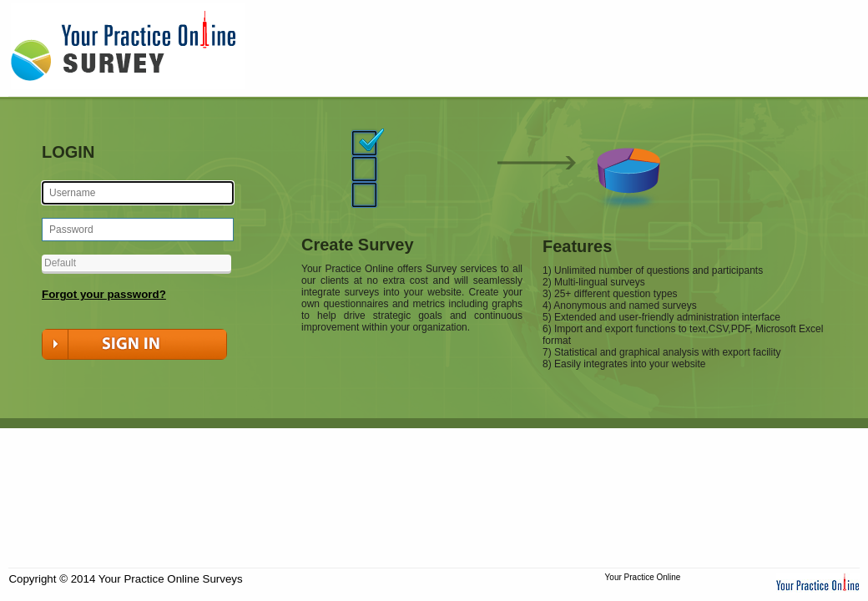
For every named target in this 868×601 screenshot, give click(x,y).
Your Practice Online (643, 577)
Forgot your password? (104, 294)
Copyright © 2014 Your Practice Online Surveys (125, 579)
